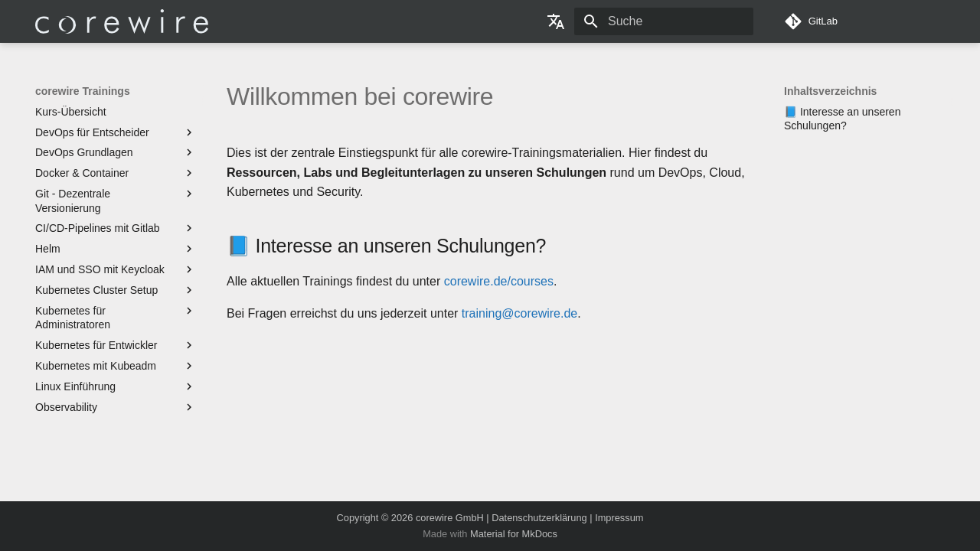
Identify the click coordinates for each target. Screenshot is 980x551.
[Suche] (664, 21)
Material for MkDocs (514, 534)
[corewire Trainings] (122, 21)
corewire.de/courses (499, 281)
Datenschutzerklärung (539, 518)
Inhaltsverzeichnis (830, 91)
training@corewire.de (519, 313)
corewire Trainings (83, 91)
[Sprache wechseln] (556, 21)
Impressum (619, 518)
